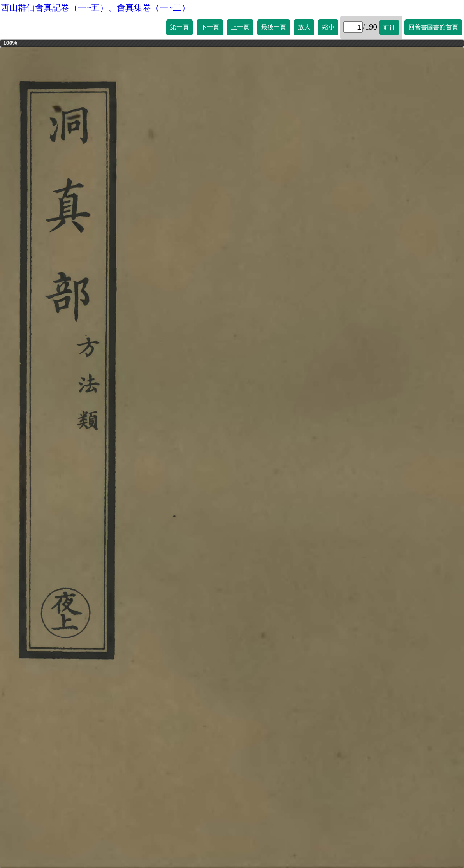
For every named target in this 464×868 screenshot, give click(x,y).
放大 (304, 27)
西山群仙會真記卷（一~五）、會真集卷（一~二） (95, 8)
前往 (389, 27)
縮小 (328, 27)
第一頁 (179, 27)
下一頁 (210, 27)
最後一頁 (274, 27)
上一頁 (240, 27)
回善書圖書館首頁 (433, 27)
